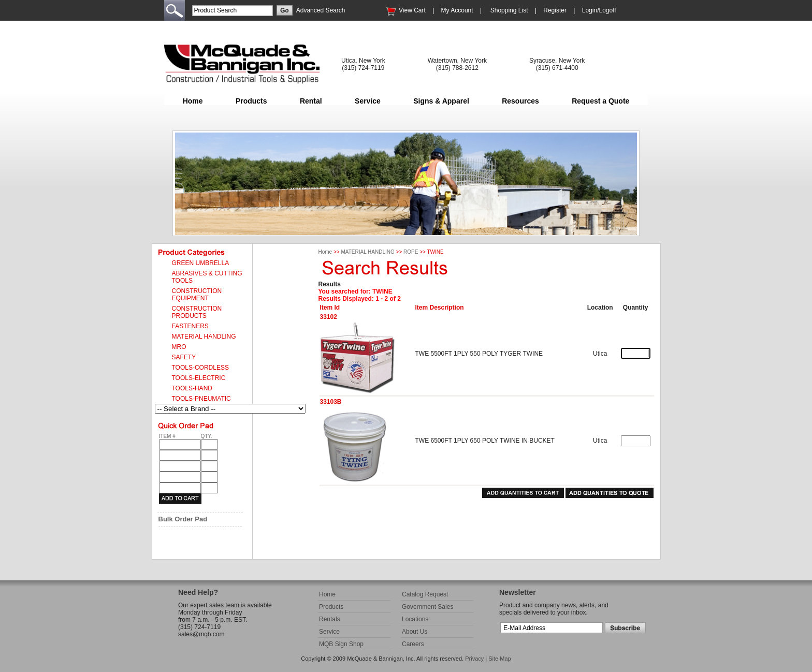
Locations (415, 619)
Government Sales (427, 607)
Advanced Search (321, 10)
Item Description (440, 308)
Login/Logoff (599, 10)
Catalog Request (425, 594)
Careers (413, 644)
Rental (311, 101)
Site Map (499, 659)
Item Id (330, 308)
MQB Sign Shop (341, 644)
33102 (329, 317)
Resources (520, 101)
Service (368, 101)
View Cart (412, 10)
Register (555, 10)
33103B (331, 402)
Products (251, 101)
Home (193, 101)
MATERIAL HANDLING (367, 252)
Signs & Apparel (441, 101)
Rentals (330, 619)
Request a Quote (600, 101)
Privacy (474, 659)
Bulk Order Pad (183, 519)
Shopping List (509, 10)
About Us (415, 632)
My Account (457, 10)
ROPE (411, 252)
